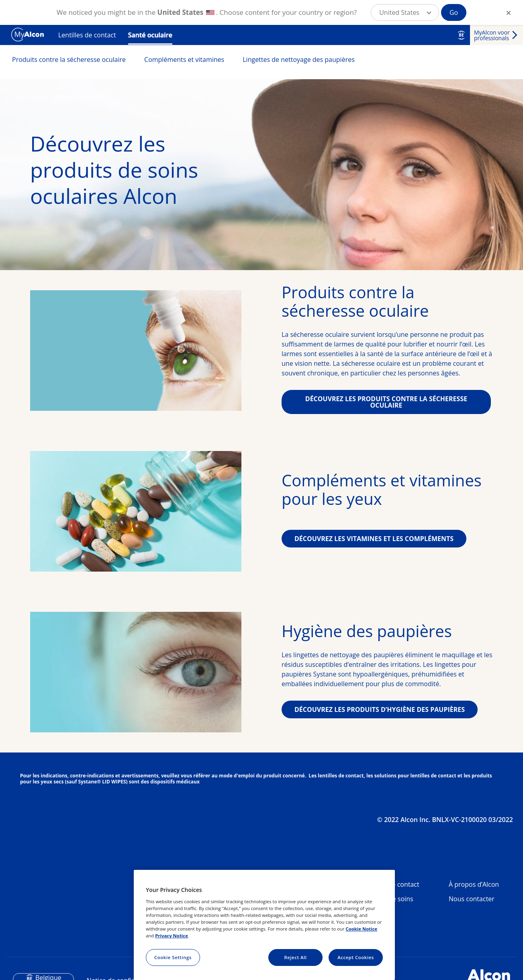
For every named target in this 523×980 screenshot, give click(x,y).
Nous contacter (472, 899)
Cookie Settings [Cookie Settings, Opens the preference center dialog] (173, 957)
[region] (264, 925)
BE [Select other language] (461, 35)
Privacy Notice (172, 936)
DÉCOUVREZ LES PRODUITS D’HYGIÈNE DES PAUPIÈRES (380, 709)
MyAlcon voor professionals (492, 35)
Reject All (295, 957)
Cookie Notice (361, 929)
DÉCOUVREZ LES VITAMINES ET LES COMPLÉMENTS (374, 539)
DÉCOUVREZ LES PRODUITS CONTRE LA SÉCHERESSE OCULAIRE (386, 402)
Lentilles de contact (87, 35)
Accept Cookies (356, 957)
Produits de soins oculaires (387, 902)
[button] (405, 12)
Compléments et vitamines (184, 59)
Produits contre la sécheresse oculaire (69, 59)
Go (454, 12)
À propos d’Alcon (474, 884)
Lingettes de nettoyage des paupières (299, 59)
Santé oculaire (150, 35)
